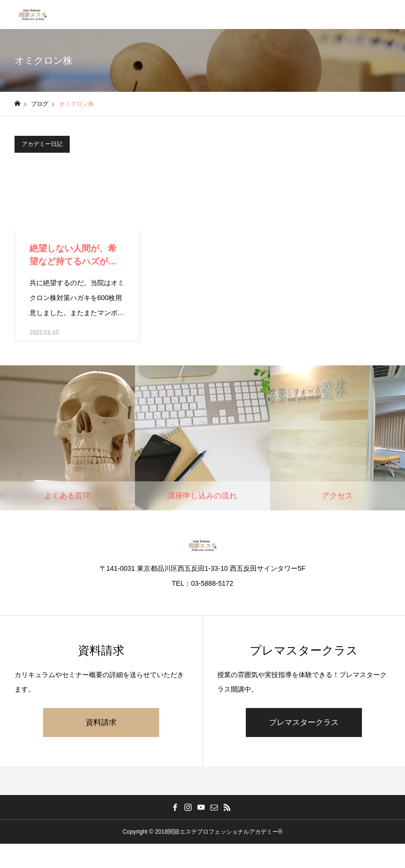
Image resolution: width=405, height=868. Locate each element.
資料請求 (101, 722)
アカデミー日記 (42, 144)
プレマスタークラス (304, 722)
